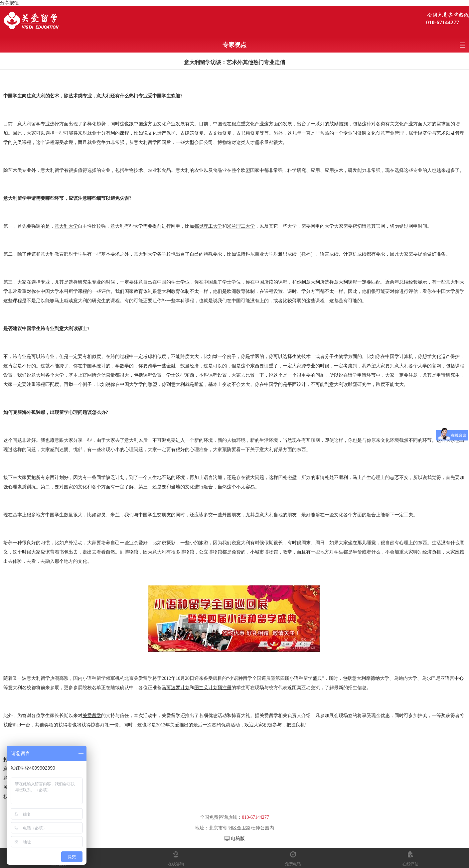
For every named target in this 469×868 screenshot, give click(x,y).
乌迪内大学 (405, 678)
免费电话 (293, 864)
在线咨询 (176, 864)
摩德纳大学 (378, 678)
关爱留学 (143, 678)
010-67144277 (443, 22)
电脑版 (238, 839)
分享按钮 (9, 3)
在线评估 (410, 864)
